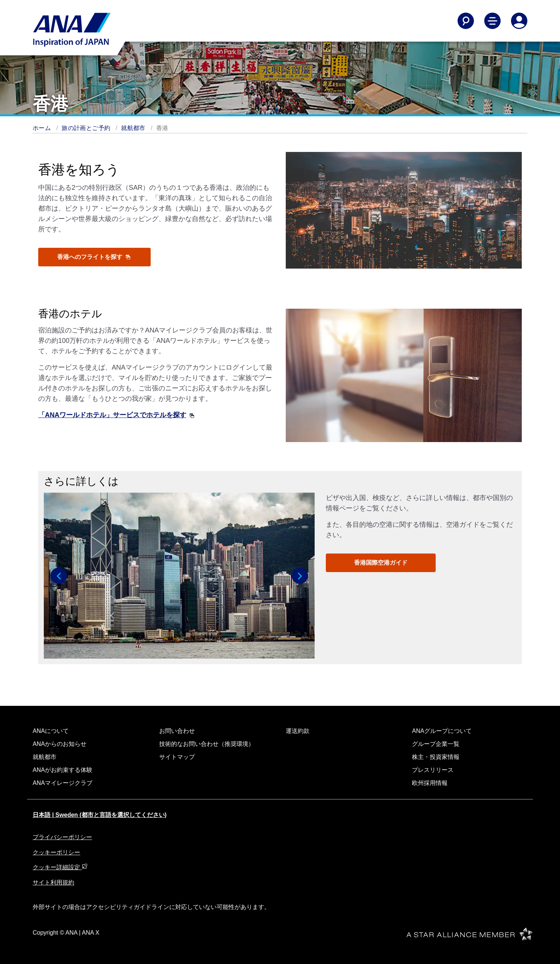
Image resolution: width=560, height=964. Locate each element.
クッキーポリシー (56, 852)
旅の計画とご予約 (86, 128)
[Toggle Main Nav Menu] (492, 21)
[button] (59, 576)
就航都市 (133, 128)
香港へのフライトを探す (94, 257)
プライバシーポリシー (62, 837)
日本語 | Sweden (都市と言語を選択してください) (100, 815)
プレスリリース (433, 770)
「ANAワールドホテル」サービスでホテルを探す (116, 415)
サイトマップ (177, 757)
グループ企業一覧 (436, 744)
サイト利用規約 (53, 882)
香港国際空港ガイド (381, 563)
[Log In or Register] (519, 21)
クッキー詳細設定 (60, 867)
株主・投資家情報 (436, 757)
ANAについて (51, 731)
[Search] (466, 21)
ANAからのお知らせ (60, 744)
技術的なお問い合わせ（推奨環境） (207, 744)
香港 (162, 128)
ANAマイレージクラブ (63, 783)
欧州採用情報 (430, 783)
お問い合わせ (177, 731)
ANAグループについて (442, 731)
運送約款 (298, 731)
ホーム (42, 128)
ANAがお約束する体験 (63, 770)
